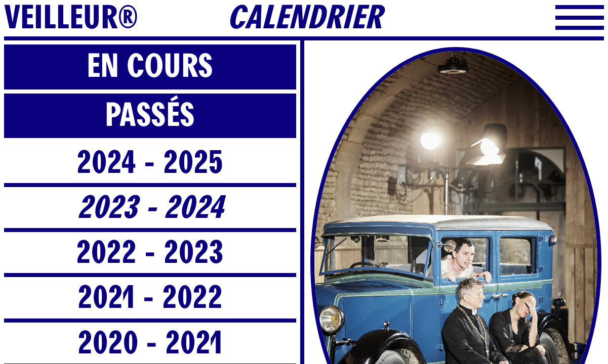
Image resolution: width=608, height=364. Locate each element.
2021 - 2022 (150, 298)
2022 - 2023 (150, 253)
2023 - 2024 (150, 208)
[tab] (150, 69)
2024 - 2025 (150, 163)
